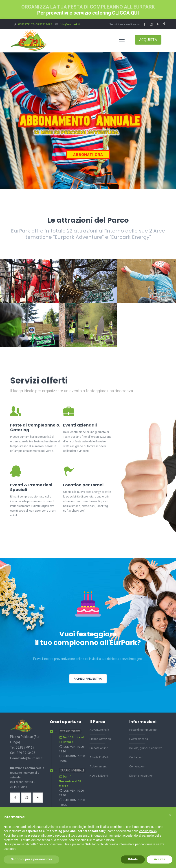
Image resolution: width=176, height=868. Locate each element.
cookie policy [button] (148, 831)
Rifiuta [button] (133, 859)
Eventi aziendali (139, 739)
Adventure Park (99, 730)
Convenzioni (137, 766)
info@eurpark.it (70, 24)
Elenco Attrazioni (101, 739)
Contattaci (136, 757)
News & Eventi (99, 776)
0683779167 (26, 24)
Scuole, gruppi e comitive (146, 748)
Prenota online (99, 748)
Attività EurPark (99, 757)
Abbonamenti (98, 766)
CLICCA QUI (125, 13)
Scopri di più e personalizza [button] (31, 859)
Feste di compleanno (143, 730)
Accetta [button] (159, 859)
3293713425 (44, 24)
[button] (170, 814)
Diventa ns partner (141, 776)
